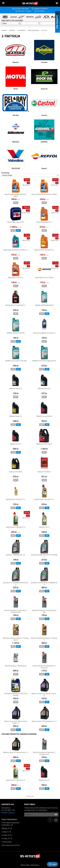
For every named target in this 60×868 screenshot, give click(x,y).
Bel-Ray (16, 115)
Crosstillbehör (22, 30)
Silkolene (16, 142)
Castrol (44, 115)
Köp (18, 230)
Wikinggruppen (35, 865)
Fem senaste (57, 22)
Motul (16, 89)
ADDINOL (44, 142)
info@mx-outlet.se (8, 813)
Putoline (44, 62)
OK (56, 814)
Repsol (44, 168)
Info (16, 203)
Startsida (4, 30)
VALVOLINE (16, 168)
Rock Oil (44, 89)
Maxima (16, 62)
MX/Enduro (12, 30)
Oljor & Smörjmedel (33, 30)
